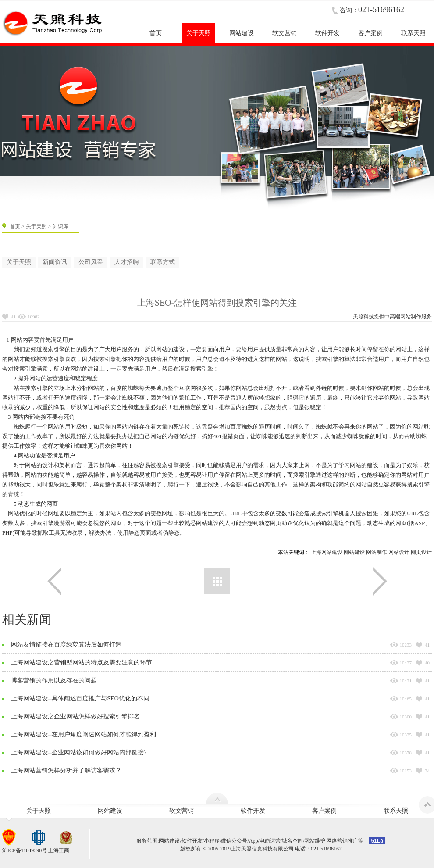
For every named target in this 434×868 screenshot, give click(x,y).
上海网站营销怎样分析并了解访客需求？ (66, 770)
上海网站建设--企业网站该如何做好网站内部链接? (79, 752)
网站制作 (411, 317)
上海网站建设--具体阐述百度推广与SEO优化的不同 (80, 698)
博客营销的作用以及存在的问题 (54, 680)
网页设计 (421, 552)
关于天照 (36, 226)
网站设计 (399, 552)
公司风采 (91, 262)
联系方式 (163, 262)
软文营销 (181, 811)
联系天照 (396, 811)
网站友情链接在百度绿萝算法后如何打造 (66, 645)
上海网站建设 (327, 552)
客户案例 (324, 811)
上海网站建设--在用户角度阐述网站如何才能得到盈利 (84, 734)
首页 (15, 226)
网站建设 (354, 552)
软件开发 (253, 811)
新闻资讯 (55, 262)
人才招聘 (127, 262)
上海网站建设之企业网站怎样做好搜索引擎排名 (75, 716)
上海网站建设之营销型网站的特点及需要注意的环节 (82, 663)
